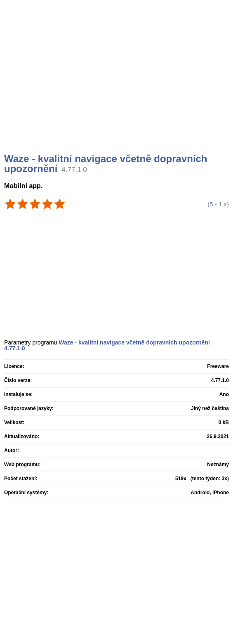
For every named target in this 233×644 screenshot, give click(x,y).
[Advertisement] (118, 87)
